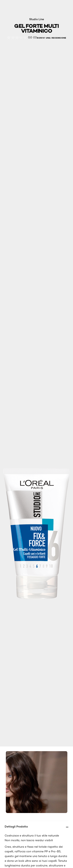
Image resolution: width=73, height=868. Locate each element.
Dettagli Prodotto (16, 826)
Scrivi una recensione (52, 38)
